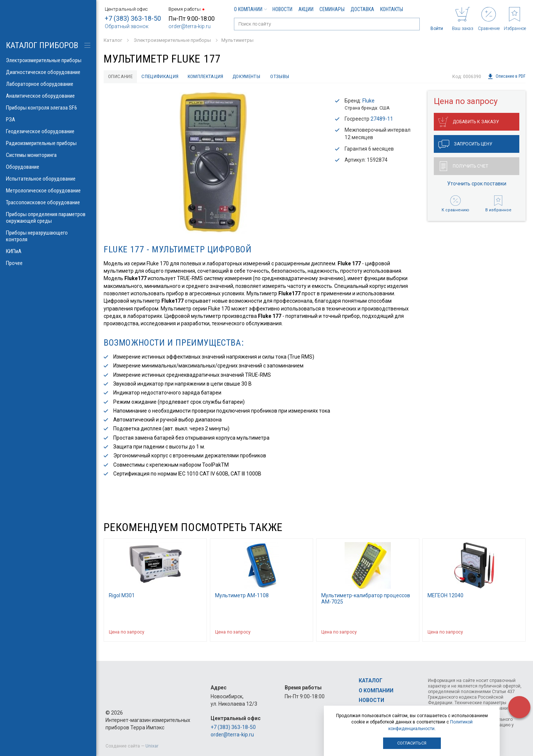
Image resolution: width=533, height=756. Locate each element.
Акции (306, 9)
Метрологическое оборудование (48, 191)
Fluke (368, 101)
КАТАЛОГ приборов (42, 45)
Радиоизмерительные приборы (48, 143)
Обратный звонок (127, 26)
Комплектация (209, 77)
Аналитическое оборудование (48, 96)
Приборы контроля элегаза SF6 (48, 108)
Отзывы (286, 77)
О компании (250, 9)
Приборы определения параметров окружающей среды (48, 218)
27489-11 (382, 119)
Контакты (392, 9)
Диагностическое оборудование (48, 72)
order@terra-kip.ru (190, 26)
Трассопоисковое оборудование (48, 202)
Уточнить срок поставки (477, 184)
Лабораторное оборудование (48, 84)
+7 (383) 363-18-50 (133, 18)
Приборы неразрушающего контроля (48, 236)
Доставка (362, 9)
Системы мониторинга (48, 155)
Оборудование (48, 167)
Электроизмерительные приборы (48, 60)
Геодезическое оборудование (48, 131)
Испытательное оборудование (48, 179)
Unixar (152, 746)
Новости (282, 9)
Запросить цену (465, 145)
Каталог (371, 681)
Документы (251, 77)
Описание (121, 77)
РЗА (48, 120)
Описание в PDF (507, 77)
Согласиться (412, 743)
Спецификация (162, 77)
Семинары (332, 9)
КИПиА (48, 251)
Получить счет (464, 167)
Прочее (48, 263)
